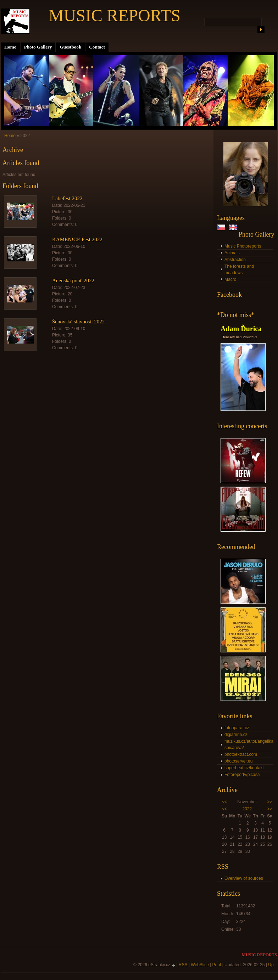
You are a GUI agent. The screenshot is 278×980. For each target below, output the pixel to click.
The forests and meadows (239, 270)
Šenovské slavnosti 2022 (78, 322)
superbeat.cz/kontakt (244, 768)
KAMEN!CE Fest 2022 (77, 239)
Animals (232, 253)
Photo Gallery (38, 47)
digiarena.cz (236, 735)
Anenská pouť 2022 (73, 281)
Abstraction (235, 260)
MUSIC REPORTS (115, 15)
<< (224, 802)
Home (10, 47)
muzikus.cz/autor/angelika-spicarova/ (249, 744)
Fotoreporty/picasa (242, 775)
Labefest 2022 (67, 198)
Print (217, 965)
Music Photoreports (243, 246)
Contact (97, 47)
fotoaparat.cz (237, 728)
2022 (247, 809)
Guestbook (70, 47)
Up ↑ (273, 965)
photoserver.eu (238, 761)
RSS (183, 965)
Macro (230, 279)
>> (270, 802)
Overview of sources (244, 878)
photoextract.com (241, 754)
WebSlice (200, 965)
